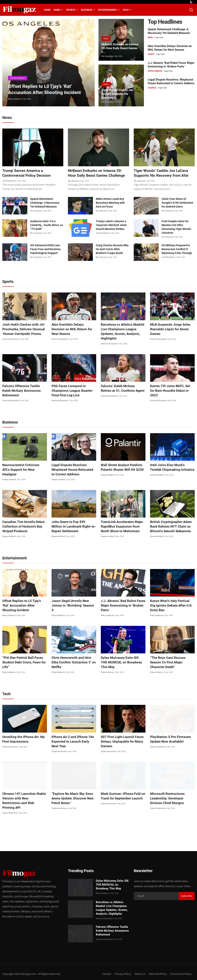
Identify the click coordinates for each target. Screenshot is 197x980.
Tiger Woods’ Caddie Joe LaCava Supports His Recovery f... (119, 93)
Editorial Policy (157, 970)
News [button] (58, 10)
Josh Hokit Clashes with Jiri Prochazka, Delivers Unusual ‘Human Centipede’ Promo (22, 329)
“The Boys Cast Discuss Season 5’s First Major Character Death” (172, 660)
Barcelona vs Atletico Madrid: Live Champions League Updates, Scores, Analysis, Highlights (121, 332)
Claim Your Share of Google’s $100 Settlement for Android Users (177, 203)
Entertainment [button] (109, 10)
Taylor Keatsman (10, 747)
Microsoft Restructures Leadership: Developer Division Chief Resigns (172, 799)
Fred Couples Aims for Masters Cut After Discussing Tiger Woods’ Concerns (177, 227)
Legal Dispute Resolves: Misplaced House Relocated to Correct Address (171, 81)
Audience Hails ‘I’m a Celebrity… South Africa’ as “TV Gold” (47, 225)
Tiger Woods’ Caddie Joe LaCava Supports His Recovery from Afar (162, 173)
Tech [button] (127, 10)
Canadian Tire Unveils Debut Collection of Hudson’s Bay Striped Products (22, 527)
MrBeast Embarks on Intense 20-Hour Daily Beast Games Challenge (98, 173)
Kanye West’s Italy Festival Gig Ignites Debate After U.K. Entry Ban (171, 606)
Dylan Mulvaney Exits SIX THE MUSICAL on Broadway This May (121, 663)
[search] (191, 10)
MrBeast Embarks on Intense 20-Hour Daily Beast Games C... (121, 47)
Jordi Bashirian (9, 181)
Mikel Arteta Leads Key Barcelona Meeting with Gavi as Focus (110, 203)
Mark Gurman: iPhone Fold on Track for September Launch (122, 796)
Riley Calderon (15, 99)
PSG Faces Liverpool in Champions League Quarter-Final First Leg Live (71, 391)
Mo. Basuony (107, 56)
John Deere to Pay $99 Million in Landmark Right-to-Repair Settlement (74, 527)
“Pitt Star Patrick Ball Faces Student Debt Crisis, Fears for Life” (23, 663)
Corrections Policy (181, 970)
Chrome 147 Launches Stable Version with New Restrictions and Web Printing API (23, 799)
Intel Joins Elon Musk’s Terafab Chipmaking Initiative (172, 468)
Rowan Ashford (9, 475)
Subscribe (187, 892)
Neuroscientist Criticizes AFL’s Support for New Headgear (23, 468)
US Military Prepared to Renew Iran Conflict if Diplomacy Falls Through (177, 250)
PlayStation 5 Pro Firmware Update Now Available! (169, 739)
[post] (48, 63)
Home (47, 10)
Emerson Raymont (11, 339)
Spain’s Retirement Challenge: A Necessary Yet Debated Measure (169, 31)
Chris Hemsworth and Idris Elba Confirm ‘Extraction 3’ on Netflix (73, 660)
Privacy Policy (123, 970)
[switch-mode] (192, 2)
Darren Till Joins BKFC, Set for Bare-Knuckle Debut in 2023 (171, 389)
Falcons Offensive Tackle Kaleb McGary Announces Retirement (24, 389)
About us (140, 970)
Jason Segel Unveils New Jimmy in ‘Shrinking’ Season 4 (73, 603)
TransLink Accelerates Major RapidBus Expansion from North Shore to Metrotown (123, 527)
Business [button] (88, 10)
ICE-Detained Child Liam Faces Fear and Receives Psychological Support (45, 250)
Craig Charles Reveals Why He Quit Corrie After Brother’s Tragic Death (112, 250)
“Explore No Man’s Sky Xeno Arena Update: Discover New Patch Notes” (71, 799)
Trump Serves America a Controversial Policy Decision (27, 173)
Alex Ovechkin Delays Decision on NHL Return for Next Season (170, 48)
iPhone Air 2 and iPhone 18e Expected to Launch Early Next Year (73, 742)
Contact (106, 970)
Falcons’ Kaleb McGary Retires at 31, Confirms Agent (122, 389)
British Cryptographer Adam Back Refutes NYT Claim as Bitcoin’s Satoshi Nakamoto (169, 527)
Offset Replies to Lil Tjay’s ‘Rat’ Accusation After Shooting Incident (24, 606)
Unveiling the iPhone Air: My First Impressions (22, 739)
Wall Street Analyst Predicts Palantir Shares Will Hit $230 (121, 468)
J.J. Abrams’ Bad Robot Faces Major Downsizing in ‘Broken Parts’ (171, 65)
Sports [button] (72, 10)
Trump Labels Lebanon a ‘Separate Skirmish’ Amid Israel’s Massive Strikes (111, 225)
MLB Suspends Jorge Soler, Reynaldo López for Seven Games (169, 329)
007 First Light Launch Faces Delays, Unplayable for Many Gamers (121, 742)
